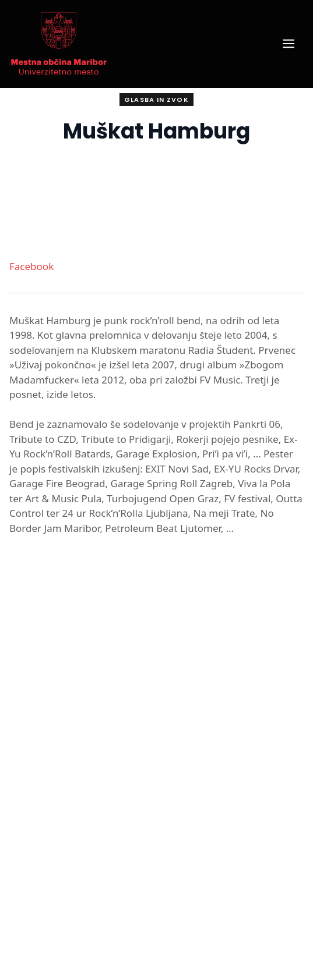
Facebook (31, 266)
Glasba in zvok (156, 100)
